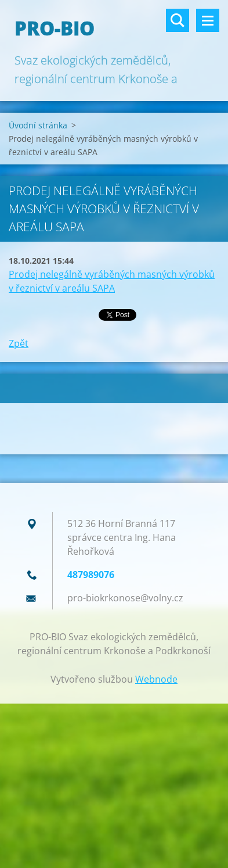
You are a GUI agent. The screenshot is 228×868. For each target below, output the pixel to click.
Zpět (19, 343)
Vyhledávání (178, 20)
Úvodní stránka (38, 125)
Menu (208, 20)
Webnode (156, 679)
